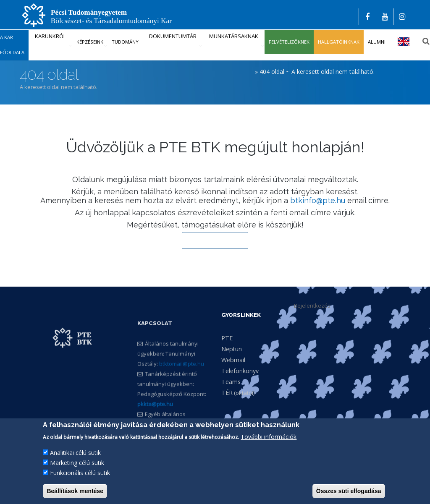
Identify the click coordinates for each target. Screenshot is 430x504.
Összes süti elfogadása (349, 491)
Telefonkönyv (240, 371)
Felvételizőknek (289, 42)
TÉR (227, 393)
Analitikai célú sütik (75, 453)
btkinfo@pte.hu (318, 200)
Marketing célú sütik (77, 463)
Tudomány (125, 42)
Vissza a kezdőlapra (215, 240)
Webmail (233, 360)
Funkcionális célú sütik (80, 473)
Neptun (232, 349)
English (404, 42)
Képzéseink (90, 42)
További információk (269, 437)
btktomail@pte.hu (182, 384)
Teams (231, 382)
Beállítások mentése (75, 491)
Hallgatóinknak (339, 42)
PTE (227, 338)
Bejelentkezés (312, 306)
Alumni (377, 42)
